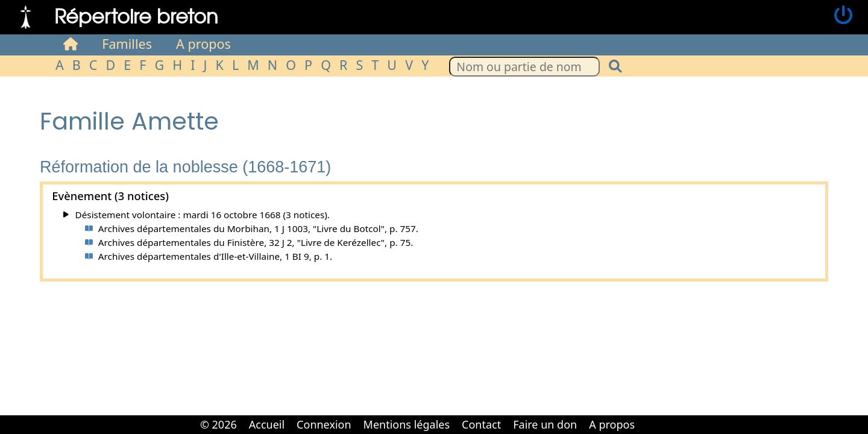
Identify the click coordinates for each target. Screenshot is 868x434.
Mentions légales (407, 424)
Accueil (267, 424)
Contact (481, 424)
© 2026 (219, 424)
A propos (203, 44)
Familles (127, 44)
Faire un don (545, 424)
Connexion (324, 424)
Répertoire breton (136, 15)
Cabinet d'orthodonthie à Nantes (649, 416)
